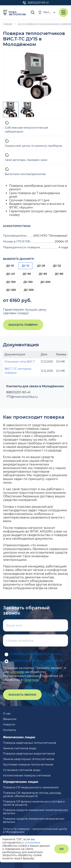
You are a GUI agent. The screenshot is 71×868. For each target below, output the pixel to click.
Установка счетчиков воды (22, 770)
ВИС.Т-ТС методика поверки (18, 371)
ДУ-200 (45, 282)
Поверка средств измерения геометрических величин (35, 812)
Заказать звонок (22, 695)
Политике (31, 680)
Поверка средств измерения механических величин (34, 820)
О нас (7, 714)
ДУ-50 (27, 274)
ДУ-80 (59, 274)
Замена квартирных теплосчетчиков (29, 759)
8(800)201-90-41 (36, 3)
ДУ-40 (11, 274)
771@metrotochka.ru (22, 397)
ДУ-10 (10, 266)
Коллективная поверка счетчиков (27, 775)
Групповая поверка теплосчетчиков (28, 765)
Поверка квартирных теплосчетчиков (30, 743)
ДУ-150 (28, 282)
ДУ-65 (43, 274)
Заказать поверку (23, 325)
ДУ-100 (11, 282)
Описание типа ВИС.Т (20, 362)
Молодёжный (47, 12)
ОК (62, 849)
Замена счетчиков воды (20, 748)
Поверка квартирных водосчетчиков (29, 754)
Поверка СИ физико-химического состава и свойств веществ (34, 803)
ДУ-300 (29, 290)
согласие (17, 672)
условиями (33, 843)
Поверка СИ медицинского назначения (31, 787)
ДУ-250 (11, 290)
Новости (9, 724)
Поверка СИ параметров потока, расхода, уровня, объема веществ (32, 794)
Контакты (10, 730)
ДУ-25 (41, 266)
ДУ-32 (57, 266)
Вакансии (10, 719)
